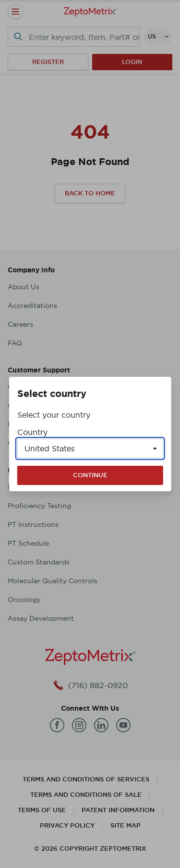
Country (32, 432)
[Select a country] (90, 448)
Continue (90, 475)
